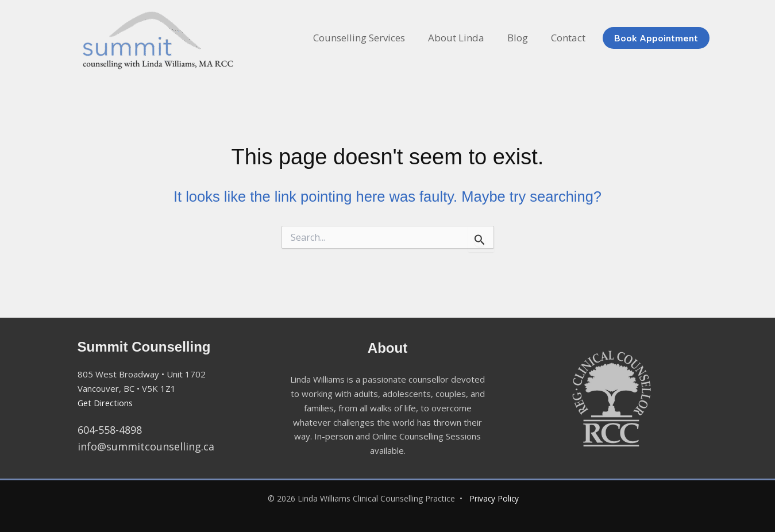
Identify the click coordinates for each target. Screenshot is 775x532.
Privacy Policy (494, 498)
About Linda (465, 38)
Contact (570, 38)
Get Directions (106, 403)
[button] (659, 38)
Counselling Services (371, 38)
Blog (523, 38)
